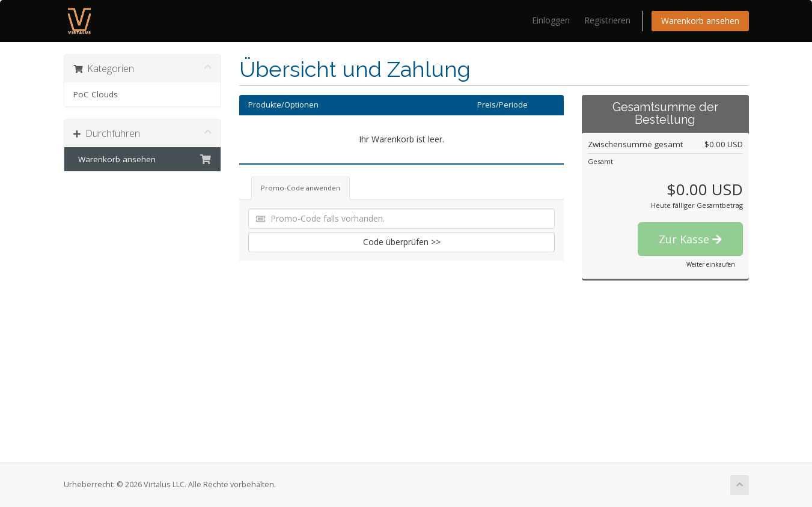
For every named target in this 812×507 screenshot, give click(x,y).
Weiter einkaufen (711, 264)
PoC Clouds (96, 94)
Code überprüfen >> (402, 242)
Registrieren (607, 20)
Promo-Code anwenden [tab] (301, 188)
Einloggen (551, 20)
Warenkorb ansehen (700, 21)
